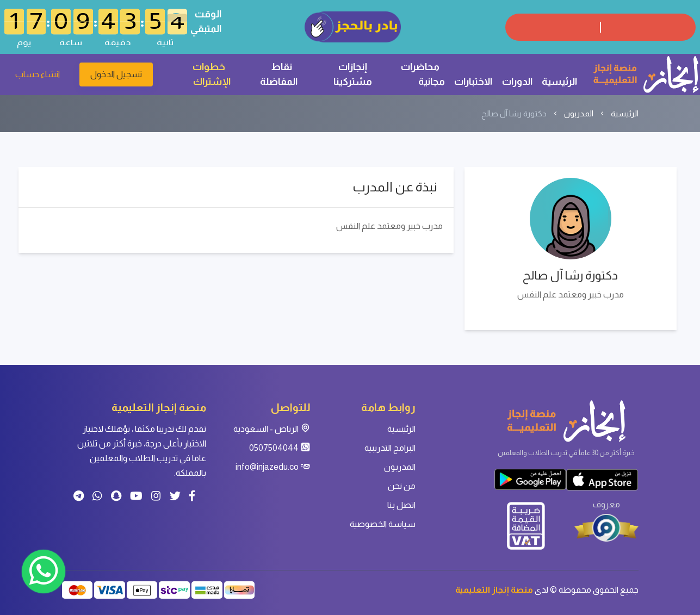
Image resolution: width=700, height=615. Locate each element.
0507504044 (280, 448)
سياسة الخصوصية (383, 524)
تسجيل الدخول (116, 74)
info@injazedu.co (273, 467)
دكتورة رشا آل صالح (514, 113)
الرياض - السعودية (272, 429)
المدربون (579, 113)
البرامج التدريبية (390, 448)
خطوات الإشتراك (212, 74)
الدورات (517, 82)
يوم (24, 42)
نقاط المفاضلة (279, 74)
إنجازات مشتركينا (353, 74)
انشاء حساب (38, 74)
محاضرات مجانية (423, 74)
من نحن (402, 486)
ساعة (71, 42)
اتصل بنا (401, 505)
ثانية (165, 42)
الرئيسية (559, 82)
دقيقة (118, 42)
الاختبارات (473, 82)
